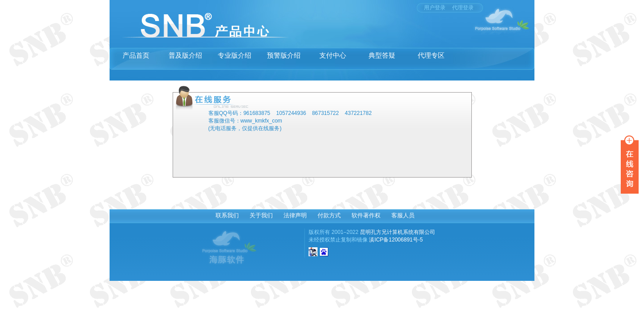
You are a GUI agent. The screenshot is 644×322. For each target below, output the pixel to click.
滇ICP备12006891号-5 (396, 240)
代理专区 (431, 55)
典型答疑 (382, 55)
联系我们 (227, 215)
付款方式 (329, 215)
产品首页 (136, 55)
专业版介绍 (235, 55)
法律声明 (295, 215)
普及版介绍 (185, 55)
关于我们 (261, 215)
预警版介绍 (284, 55)
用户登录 (435, 8)
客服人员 (403, 215)
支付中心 (333, 55)
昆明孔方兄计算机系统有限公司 (398, 232)
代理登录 (463, 8)
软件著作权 (366, 215)
